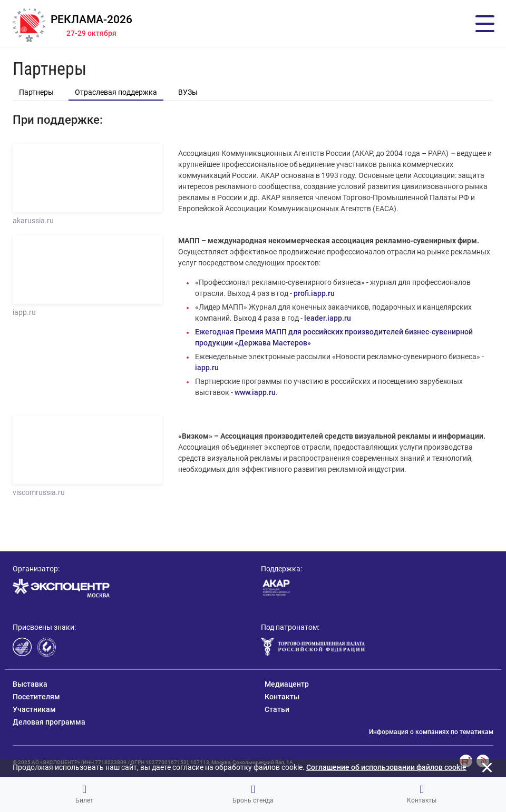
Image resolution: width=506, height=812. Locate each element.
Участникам (34, 709)
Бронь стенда (253, 794)
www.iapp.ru (255, 392)
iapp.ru (24, 312)
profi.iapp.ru (314, 293)
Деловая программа (49, 722)
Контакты (422, 794)
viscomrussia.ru (39, 492)
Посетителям (36, 697)
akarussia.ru (33, 221)
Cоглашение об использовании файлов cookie (386, 767)
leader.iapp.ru (328, 318)
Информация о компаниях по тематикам (431, 732)
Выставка (30, 684)
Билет (84, 794)
